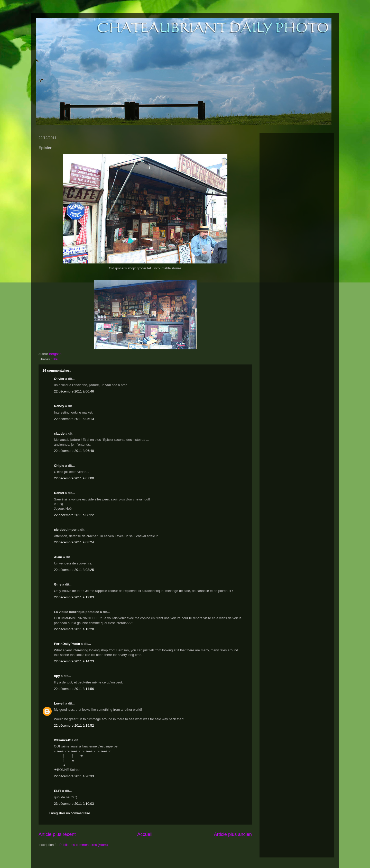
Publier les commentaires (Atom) (84, 845)
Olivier (59, 379)
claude (59, 433)
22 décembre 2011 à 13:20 (74, 629)
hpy (57, 676)
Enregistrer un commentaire (69, 813)
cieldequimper (65, 530)
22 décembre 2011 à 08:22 (74, 515)
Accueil (145, 834)
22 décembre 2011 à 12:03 (74, 597)
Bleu (56, 359)
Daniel (59, 493)
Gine (58, 584)
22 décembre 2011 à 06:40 (74, 451)
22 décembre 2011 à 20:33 (74, 776)
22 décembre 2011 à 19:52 (74, 725)
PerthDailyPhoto (67, 644)
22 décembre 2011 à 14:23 (74, 661)
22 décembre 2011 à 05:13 (74, 419)
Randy (59, 406)
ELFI (58, 791)
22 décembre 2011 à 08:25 (74, 570)
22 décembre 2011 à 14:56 (74, 689)
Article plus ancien (233, 834)
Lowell (59, 703)
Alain (58, 557)
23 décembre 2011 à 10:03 (74, 804)
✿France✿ (63, 740)
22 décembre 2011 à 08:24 (74, 542)
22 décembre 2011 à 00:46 (74, 391)
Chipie (59, 466)
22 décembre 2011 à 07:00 (74, 478)
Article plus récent (57, 834)
